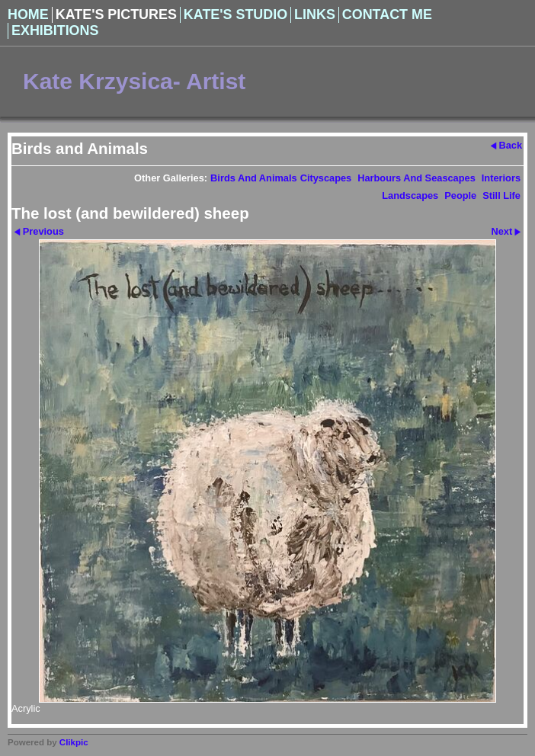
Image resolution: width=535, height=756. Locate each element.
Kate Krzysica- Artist (134, 81)
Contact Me (387, 14)
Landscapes (410, 195)
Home (28, 14)
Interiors (501, 178)
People (460, 195)
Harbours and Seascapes (416, 178)
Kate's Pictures (116, 14)
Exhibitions (55, 30)
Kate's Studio (235, 14)
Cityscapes (326, 178)
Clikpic (74, 742)
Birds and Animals (254, 178)
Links (315, 14)
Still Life (501, 195)
